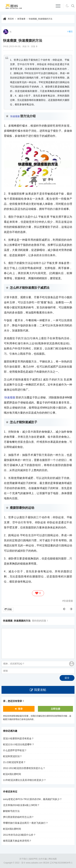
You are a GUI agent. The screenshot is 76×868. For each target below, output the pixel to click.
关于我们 (23, 859)
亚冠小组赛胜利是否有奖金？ (18, 738)
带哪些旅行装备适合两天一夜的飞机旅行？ (26, 823)
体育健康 (21, 19)
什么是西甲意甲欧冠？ (15, 750)
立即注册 (56, 709)
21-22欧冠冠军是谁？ (14, 762)
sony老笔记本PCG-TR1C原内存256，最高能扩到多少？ (33, 799)
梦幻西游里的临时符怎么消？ (18, 817)
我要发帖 (40, 690)
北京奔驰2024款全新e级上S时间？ (21, 805)
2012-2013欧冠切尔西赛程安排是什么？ (24, 768)
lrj (10, 32)
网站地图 (53, 859)
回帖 (10, 609)
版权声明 (33, 859)
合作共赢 (43, 859)
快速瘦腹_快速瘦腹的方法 (41, 19)
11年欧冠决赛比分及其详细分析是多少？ (25, 780)
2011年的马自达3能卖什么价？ (19, 835)
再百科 (11, 19)
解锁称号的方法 (11, 811)
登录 (20, 709)
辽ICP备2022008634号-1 (61, 863)
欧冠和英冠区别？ (13, 756)
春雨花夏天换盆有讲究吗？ (17, 841)
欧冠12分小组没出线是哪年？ (19, 744)
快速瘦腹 (15, 116)
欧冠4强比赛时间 (12, 774)
